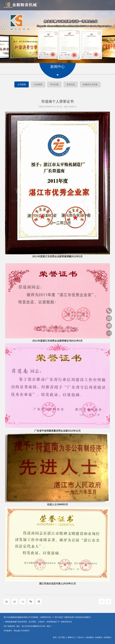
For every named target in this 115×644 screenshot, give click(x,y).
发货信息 (71, 84)
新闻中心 (63, 13)
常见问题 (54, 84)
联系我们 (108, 637)
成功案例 (90, 13)
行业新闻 (38, 84)
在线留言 (104, 13)
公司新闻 (22, 84)
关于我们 (49, 13)
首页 (38, 13)
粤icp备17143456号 (22, 631)
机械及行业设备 (90, 84)
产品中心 (77, 13)
